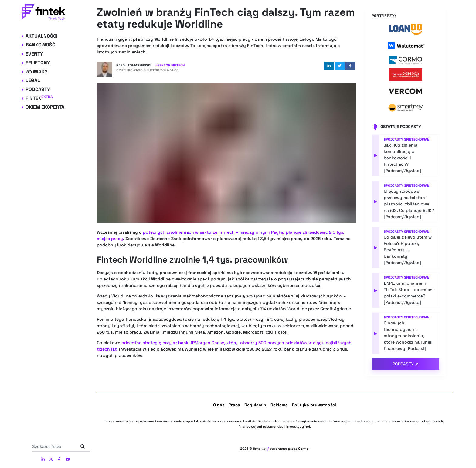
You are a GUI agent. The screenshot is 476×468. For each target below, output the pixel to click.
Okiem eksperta (45, 107)
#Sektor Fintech (170, 65)
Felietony (38, 63)
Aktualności (41, 36)
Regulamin (255, 405)
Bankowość (40, 45)
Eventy (34, 54)
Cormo (303, 449)
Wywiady (37, 71)
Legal (33, 80)
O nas (219, 405)
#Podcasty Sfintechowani (407, 139)
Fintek (39, 98)
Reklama (279, 405)
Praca (234, 405)
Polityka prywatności (314, 405)
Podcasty (38, 89)
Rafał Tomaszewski (134, 65)
